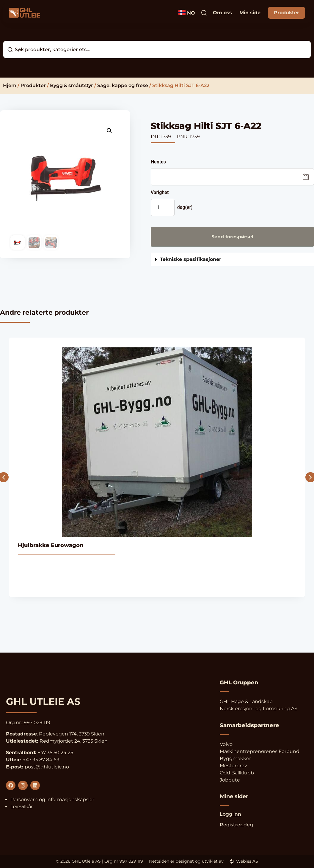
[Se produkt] (157, 467)
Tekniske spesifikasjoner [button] (191, 259)
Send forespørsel (232, 237)
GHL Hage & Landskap (246, 701)
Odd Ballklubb (237, 773)
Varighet (160, 193)
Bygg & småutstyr (72, 85)
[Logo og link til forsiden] (25, 13)
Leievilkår (22, 807)
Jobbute (230, 780)
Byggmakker (235, 758)
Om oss (222, 13)
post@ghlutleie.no (47, 767)
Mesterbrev (233, 766)
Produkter (286, 13)
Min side (250, 13)
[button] (109, 131)
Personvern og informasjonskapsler (52, 800)
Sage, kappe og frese (123, 85)
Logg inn (230, 814)
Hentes (158, 162)
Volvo (226, 744)
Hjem (10, 85)
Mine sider (234, 796)
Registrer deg (236, 825)
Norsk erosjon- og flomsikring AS (259, 709)
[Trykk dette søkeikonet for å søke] (204, 13)
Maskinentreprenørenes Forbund (260, 751)
